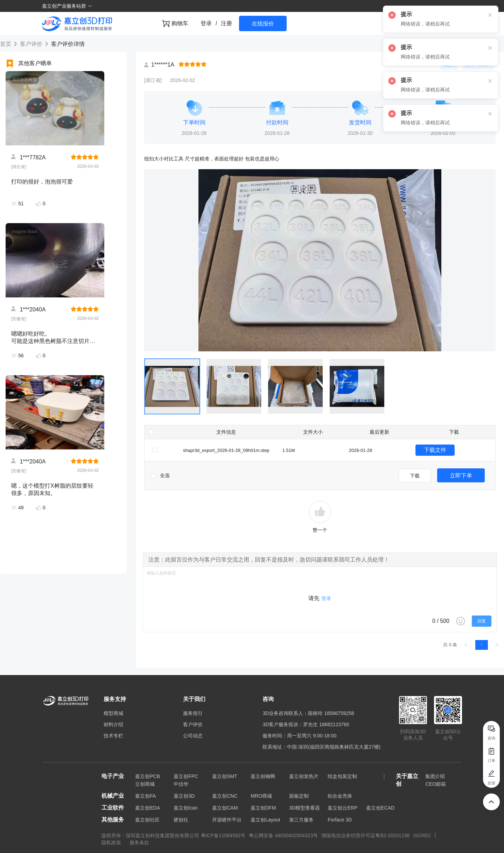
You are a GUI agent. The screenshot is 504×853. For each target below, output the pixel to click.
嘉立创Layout (265, 820)
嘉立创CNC (225, 796)
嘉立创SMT (225, 776)
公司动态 (193, 736)
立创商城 (145, 784)
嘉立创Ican (185, 808)
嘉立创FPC (186, 776)
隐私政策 (112, 842)
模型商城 (113, 713)
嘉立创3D (184, 796)
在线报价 (263, 24)
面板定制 (299, 796)
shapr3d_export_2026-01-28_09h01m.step (226, 450)
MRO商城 (261, 796)
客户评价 (31, 44)
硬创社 (181, 820)
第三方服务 (301, 820)
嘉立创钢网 (263, 776)
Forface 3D (340, 820)
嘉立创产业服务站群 (67, 6)
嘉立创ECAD (380, 808)
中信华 (181, 784)
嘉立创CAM (225, 808)
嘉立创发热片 (304, 776)
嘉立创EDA (148, 808)
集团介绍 (435, 776)
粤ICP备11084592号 (223, 835)
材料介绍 (113, 724)
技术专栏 (113, 736)
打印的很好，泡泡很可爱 (42, 182)
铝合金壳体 (340, 796)
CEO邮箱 (435, 784)
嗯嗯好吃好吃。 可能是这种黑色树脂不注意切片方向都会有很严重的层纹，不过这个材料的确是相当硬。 (53, 338)
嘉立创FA (145, 796)
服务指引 (193, 713)
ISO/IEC (422, 835)
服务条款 (139, 842)
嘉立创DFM (263, 808)
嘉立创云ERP (342, 808)
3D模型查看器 (304, 808)
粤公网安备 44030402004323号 (283, 835)
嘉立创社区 (147, 820)
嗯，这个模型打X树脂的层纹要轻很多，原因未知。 (52, 489)
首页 (6, 44)
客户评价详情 (67, 44)
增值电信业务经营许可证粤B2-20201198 (365, 835)
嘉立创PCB (148, 776)
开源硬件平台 (227, 820)
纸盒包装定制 (342, 776)
